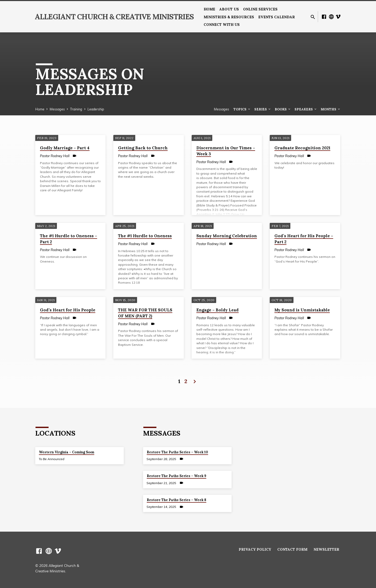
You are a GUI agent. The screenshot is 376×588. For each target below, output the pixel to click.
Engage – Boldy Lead (218, 310)
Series (263, 109)
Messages (57, 109)
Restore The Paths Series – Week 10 (177, 452)
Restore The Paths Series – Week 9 (177, 476)
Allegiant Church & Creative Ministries (114, 17)
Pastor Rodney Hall (55, 156)
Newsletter (326, 549)
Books (283, 109)
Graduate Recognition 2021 (302, 148)
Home (209, 9)
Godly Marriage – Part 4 (65, 148)
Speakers (306, 109)
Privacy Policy (255, 549)
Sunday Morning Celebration (227, 236)
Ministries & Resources (229, 17)
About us (229, 9)
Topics (242, 109)
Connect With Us (222, 25)
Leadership (96, 109)
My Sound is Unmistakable (302, 310)
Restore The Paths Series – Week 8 (177, 500)
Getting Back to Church (143, 148)
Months (331, 109)
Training (76, 109)
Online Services (260, 9)
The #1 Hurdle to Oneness (145, 236)
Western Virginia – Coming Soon (67, 452)
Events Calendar (277, 17)
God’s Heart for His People (68, 310)
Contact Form (292, 549)
